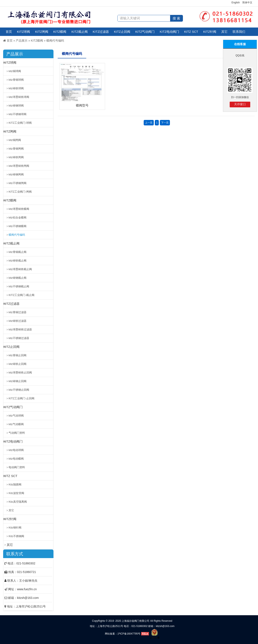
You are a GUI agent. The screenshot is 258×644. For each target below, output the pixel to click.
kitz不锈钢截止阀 (19, 286)
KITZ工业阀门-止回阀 (22, 398)
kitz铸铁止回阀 (18, 364)
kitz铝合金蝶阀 (18, 218)
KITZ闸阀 (42, 32)
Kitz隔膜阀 (15, 484)
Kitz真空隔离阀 (18, 502)
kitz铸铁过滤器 (18, 321)
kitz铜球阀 (15, 71)
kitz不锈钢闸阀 (18, 183)
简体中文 (247, 3)
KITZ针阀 (210, 32)
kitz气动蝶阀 (16, 424)
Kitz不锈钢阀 (16, 536)
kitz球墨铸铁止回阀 (20, 373)
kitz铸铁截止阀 (18, 261)
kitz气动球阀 (16, 416)
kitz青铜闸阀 (16, 149)
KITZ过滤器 (101, 32)
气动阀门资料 (17, 433)
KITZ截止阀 (80, 32)
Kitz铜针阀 (15, 528)
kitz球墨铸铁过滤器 (20, 329)
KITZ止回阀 (122, 32)
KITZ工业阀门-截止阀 (22, 295)
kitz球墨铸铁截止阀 (20, 269)
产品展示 (22, 41)
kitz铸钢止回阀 (18, 381)
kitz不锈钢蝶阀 (18, 226)
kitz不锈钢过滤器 (19, 338)
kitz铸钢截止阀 (18, 278)
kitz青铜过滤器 (18, 312)
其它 (224, 32)
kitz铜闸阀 (15, 140)
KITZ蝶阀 (60, 32)
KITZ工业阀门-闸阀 (20, 192)
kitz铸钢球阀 (16, 106)
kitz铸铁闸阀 (16, 157)
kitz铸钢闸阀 (16, 174)
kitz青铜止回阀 (18, 355)
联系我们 (239, 32)
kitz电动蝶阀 (16, 459)
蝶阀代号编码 (55, 41)
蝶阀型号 (82, 105)
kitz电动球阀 (16, 450)
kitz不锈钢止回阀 (19, 390)
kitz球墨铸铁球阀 (19, 97)
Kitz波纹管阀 (16, 493)
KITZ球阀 (24, 32)
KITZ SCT (191, 32)
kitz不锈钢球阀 (18, 114)
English (236, 3)
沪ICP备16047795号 (129, 634)
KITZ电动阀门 (170, 32)
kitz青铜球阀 (16, 80)
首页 (9, 32)
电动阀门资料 (17, 467)
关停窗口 (240, 104)
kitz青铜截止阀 (18, 252)
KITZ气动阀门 (145, 32)
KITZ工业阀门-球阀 (20, 123)
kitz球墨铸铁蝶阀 (19, 209)
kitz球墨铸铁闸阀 (19, 166)
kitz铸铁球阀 (16, 88)
